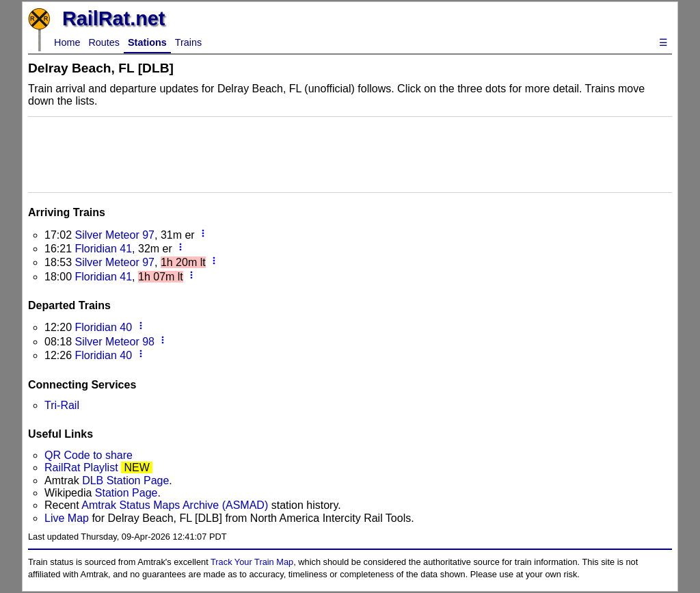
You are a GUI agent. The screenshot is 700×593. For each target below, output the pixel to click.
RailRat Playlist (81, 467)
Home (67, 42)
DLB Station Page (125, 480)
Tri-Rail (62, 405)
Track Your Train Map (252, 562)
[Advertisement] (350, 153)
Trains (188, 42)
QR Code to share (89, 455)
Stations (147, 42)
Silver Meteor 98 (115, 342)
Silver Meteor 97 (115, 235)
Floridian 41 (103, 249)
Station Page (126, 493)
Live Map (68, 518)
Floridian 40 (103, 327)
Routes (104, 42)
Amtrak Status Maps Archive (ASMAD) (175, 505)
